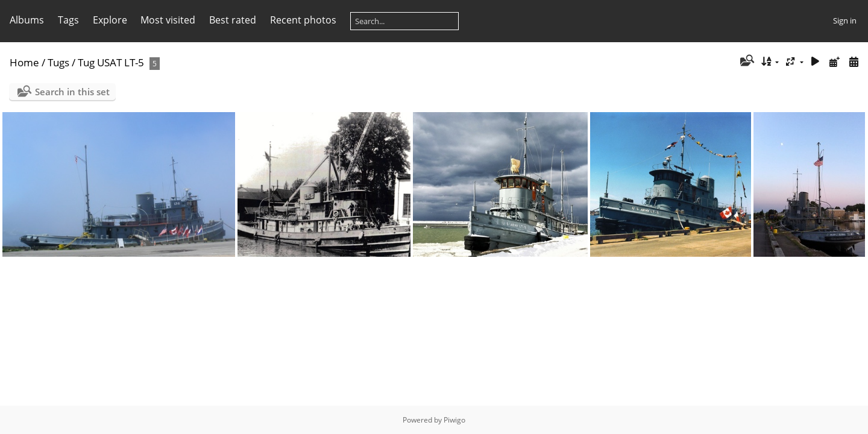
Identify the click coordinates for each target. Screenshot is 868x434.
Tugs (58, 62)
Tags (68, 20)
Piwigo (454, 420)
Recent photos (303, 20)
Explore (110, 20)
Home (24, 62)
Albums (27, 20)
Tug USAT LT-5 (111, 62)
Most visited (168, 20)
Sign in (845, 20)
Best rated (233, 20)
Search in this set (72, 92)
